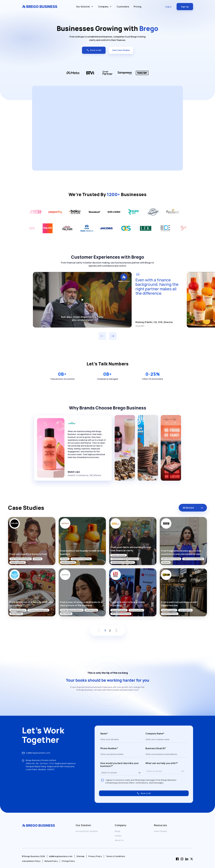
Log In (168, 7)
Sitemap (81, 856)
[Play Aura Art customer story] (82, 300)
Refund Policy (51, 861)
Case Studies (161, 831)
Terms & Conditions (115, 856)
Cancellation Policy (31, 861)
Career (118, 836)
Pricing (138, 7)
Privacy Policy (95, 856)
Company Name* (155, 734)
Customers (123, 7)
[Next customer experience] (113, 336)
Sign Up (185, 7)
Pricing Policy (68, 861)
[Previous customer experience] (102, 336)
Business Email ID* (156, 748)
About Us (119, 840)
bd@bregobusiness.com (38, 753)
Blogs (118, 831)
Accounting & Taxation (87, 831)
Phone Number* (109, 748)
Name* (104, 734)
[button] (140, 773)
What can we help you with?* (162, 763)
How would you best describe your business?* (120, 765)
